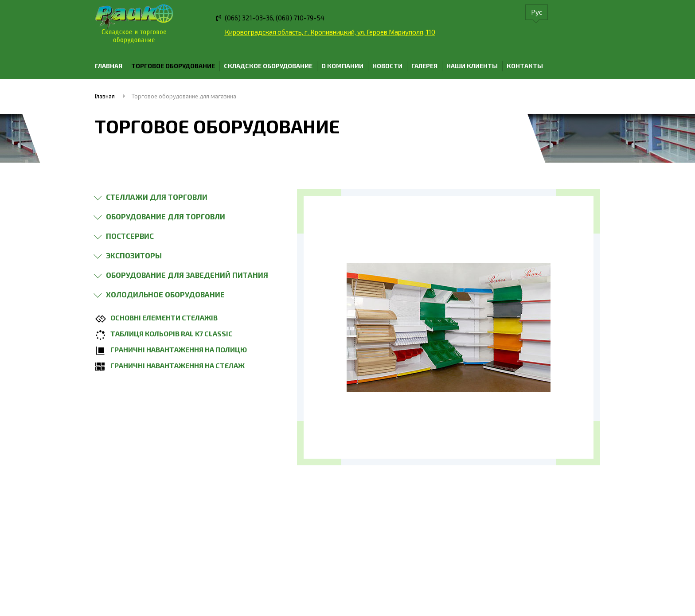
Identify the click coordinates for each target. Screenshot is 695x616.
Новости (387, 66)
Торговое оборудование (173, 66)
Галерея (424, 66)
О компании (342, 66)
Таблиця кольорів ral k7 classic (172, 333)
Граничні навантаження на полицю (179, 349)
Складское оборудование (268, 66)
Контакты (525, 66)
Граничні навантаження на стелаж (178, 365)
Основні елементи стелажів (164, 318)
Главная (109, 66)
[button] (154, 197)
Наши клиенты (472, 66)
